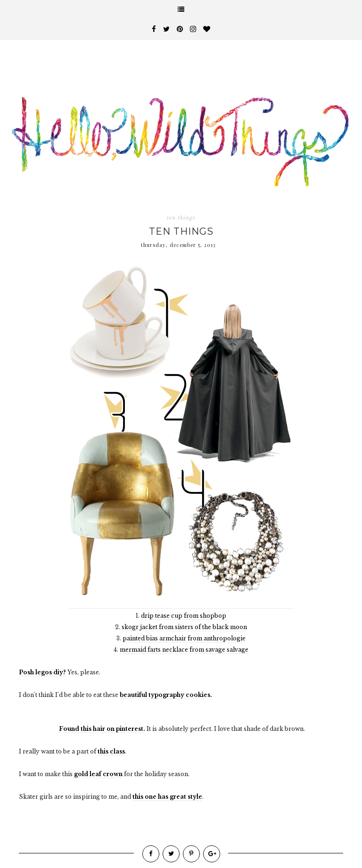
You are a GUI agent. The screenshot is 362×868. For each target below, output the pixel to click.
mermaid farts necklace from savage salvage (184, 650)
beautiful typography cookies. (166, 695)
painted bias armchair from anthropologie (184, 638)
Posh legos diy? (42, 672)
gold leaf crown (98, 774)
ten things (181, 218)
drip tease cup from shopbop (184, 616)
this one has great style (167, 797)
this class (111, 751)
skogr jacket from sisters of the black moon (184, 627)
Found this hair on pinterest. (101, 729)
